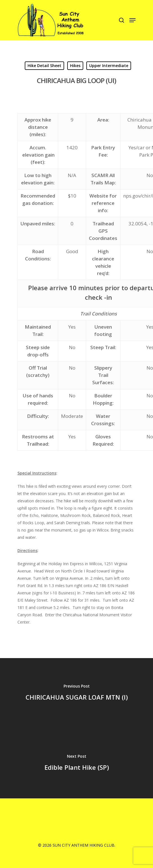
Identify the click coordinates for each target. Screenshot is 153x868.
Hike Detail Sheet (44, 66)
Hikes (75, 66)
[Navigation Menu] (132, 20)
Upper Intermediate (109, 66)
